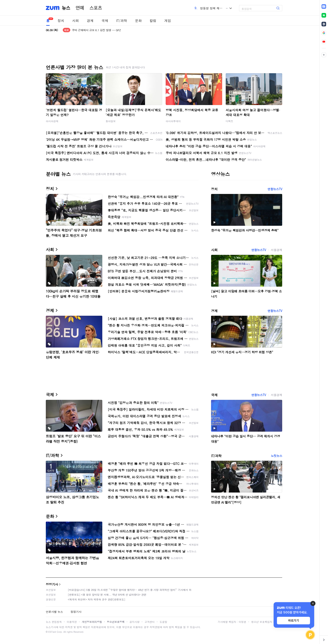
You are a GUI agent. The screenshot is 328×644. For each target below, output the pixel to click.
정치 (61, 21)
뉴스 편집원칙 (54, 622)
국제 (105, 21)
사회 (76, 21)
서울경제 (277, 250)
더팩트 (229, 121)
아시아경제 (52, 121)
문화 (138, 21)
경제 (90, 21)
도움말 (163, 622)
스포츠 (96, 8)
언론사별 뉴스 (54, 612)
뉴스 (66, 8)
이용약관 (72, 622)
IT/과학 (122, 21)
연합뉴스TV (275, 189)
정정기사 (52, 584)
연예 (80, 8)
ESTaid (52, 632)
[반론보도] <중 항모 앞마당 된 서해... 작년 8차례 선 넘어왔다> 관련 (107, 595)
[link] (324, 6)
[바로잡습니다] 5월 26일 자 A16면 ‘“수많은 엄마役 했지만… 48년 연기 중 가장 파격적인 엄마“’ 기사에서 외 (130, 590)
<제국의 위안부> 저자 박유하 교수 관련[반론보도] (97, 599)
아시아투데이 (173, 121)
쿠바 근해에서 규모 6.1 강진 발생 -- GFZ (96, 30)
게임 (168, 21)
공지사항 (135, 622)
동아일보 (111, 121)
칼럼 (153, 21)
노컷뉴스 (277, 456)
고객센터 (150, 622)
